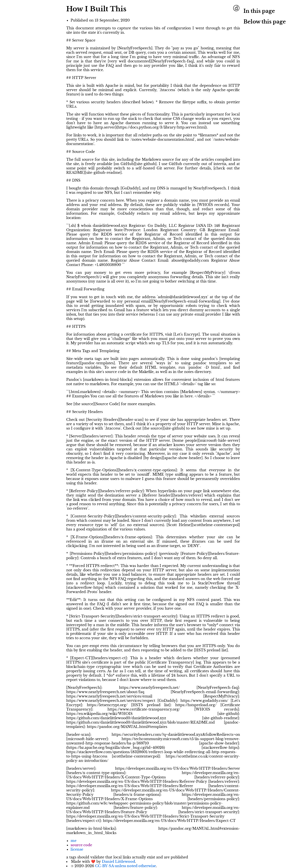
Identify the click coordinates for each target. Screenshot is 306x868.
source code (81, 845)
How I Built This (96, 9)
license (77, 849)
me (74, 841)
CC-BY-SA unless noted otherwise (126, 866)
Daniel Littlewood (118, 861)
